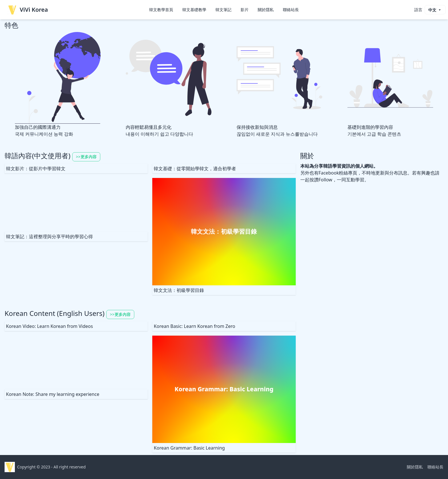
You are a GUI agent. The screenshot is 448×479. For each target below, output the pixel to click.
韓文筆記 (223, 10)
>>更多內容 (86, 157)
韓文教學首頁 (161, 10)
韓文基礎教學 (194, 10)
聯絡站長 (291, 10)
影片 (245, 10)
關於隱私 (266, 10)
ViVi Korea (28, 10)
